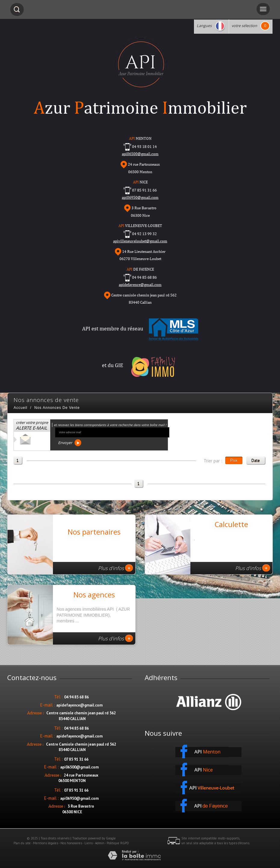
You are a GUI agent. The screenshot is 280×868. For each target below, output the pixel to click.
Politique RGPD (118, 843)
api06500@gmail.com (79, 767)
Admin (100, 843)
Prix (234, 460)
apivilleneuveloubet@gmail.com (140, 241)
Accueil (20, 408)
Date (256, 460)
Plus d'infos (115, 568)
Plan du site (22, 843)
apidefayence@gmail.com (140, 285)
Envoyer (70, 443)
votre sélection (244, 26)
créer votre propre (32, 425)
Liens (89, 843)
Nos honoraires (71, 843)
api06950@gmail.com (140, 197)
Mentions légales (46, 843)
